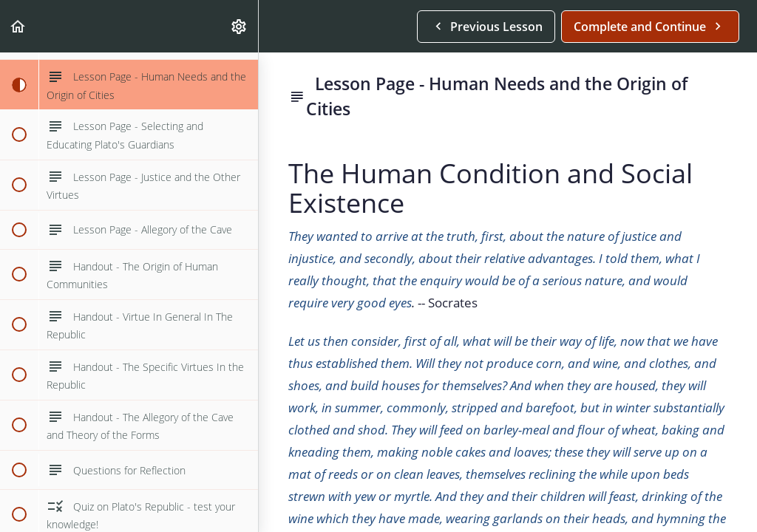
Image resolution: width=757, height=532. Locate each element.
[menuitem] (240, 26)
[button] (18, 26)
